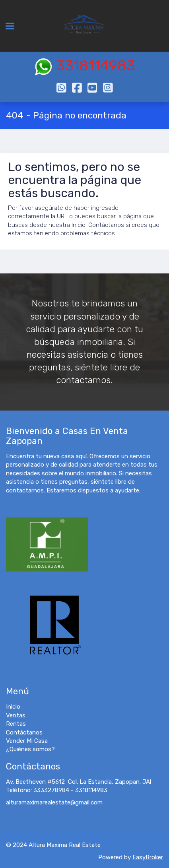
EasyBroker (148, 857)
